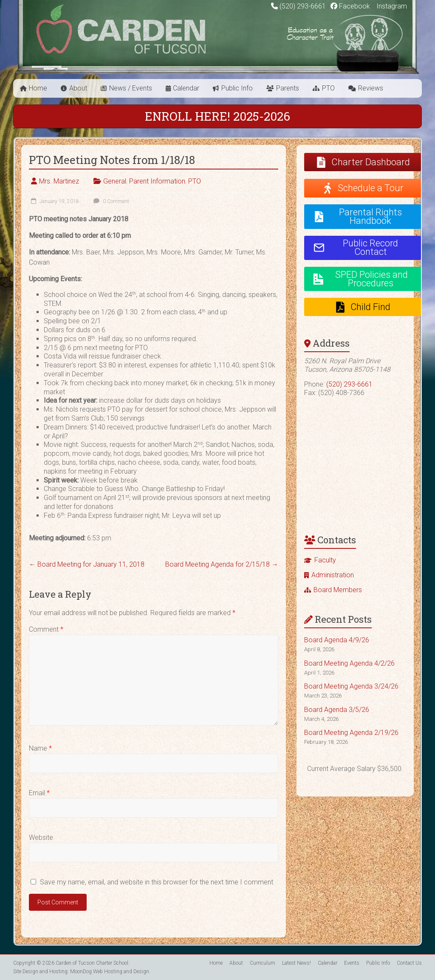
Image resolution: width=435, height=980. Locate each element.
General (115, 181)
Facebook (350, 6)
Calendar (186, 88)
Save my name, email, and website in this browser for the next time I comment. (157, 882)
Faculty (325, 560)
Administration (333, 575)
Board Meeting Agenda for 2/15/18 (222, 564)
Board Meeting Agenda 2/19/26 (351, 733)
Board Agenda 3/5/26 (337, 710)
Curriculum (263, 963)
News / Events (131, 88)
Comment (46, 629)
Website (41, 837)
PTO (328, 88)
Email (39, 793)
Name (40, 748)
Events (352, 963)
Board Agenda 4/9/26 (337, 640)
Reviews (371, 88)
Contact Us (409, 963)
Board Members (338, 590)
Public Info (237, 88)
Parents (288, 88)
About (78, 88)
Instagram (391, 6)
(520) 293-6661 (303, 6)
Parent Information (157, 181)
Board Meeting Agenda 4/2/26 (349, 663)
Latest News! (297, 963)
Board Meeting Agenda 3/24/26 (351, 686)
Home (38, 88)
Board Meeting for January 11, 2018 (87, 564)
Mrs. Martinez (59, 181)
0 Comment (110, 201)
